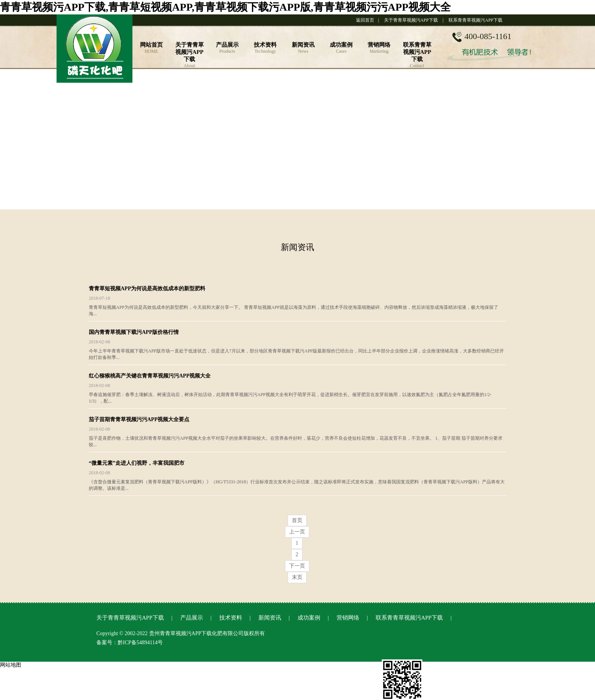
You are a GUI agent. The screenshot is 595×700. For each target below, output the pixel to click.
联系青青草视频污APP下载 (475, 20)
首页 (297, 520)
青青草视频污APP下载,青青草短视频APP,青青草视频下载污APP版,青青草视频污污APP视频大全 (225, 7)
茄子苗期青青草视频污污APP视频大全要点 (139, 419)
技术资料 (231, 618)
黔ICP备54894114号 (140, 643)
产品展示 (192, 618)
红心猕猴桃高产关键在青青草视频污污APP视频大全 (150, 376)
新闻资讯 (270, 618)
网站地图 (11, 665)
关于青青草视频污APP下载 (411, 20)
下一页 (297, 566)
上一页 (297, 532)
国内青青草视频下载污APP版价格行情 (134, 332)
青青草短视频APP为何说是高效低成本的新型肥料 (147, 289)
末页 (297, 577)
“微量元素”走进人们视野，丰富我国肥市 (137, 463)
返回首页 (365, 20)
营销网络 (348, 618)
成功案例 (309, 618)
